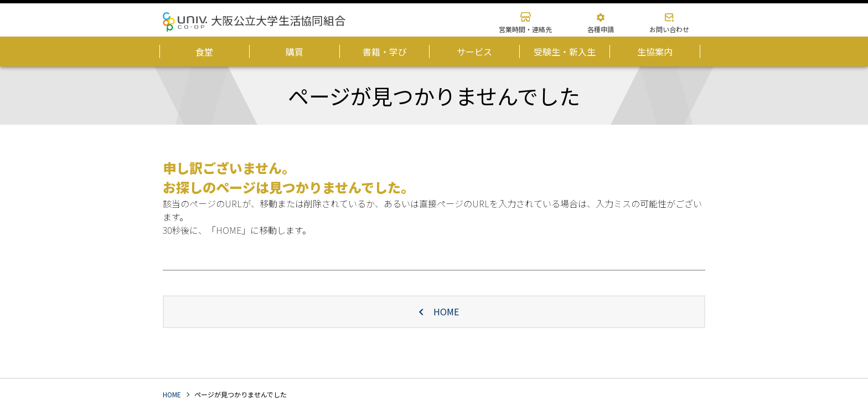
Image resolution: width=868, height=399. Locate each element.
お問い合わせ (669, 29)
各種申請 (601, 29)
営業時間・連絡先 (525, 29)
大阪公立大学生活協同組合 (278, 20)
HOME (434, 312)
